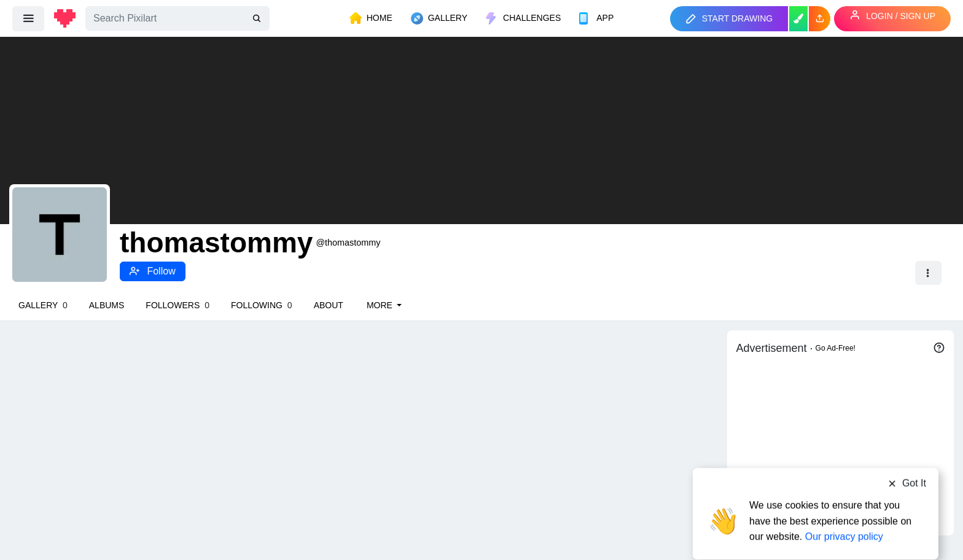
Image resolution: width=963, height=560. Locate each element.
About (329, 305)
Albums (107, 305)
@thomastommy (348, 243)
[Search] (177, 18)
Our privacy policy (844, 512)
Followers (177, 305)
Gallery (43, 305)
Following (262, 305)
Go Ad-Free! (836, 348)
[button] (820, 19)
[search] (258, 19)
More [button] (381, 305)
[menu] (28, 18)
